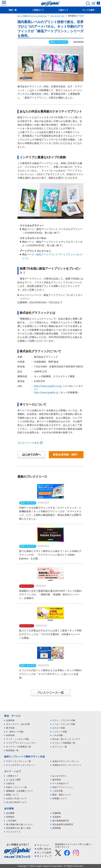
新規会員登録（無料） (66, 455)
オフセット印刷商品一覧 (64, 743)
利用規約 (10, 817)
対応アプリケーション (63, 787)
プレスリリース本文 (28, 443)
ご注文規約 (11, 821)
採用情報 (57, 828)
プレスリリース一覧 (50, 693)
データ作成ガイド (61, 784)
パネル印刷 (58, 735)
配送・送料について (62, 795)
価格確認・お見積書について (20, 791)
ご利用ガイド (12, 776)
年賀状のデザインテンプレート (67, 765)
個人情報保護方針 (61, 821)
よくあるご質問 (13, 780)
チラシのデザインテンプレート (21, 765)
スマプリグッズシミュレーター (21, 743)
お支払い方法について (16, 798)
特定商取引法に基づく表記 (18, 828)
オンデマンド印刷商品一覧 (18, 747)
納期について (12, 795)
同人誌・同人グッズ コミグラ (66, 739)
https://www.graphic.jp (46, 392)
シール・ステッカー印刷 (64, 724)
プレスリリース (57, 16)
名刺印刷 (10, 720)
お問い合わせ (44, 849)
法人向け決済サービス (16, 802)
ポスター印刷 (59, 728)
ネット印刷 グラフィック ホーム (32, 16)
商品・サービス (59, 42)
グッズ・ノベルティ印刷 (17, 739)
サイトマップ (44, 856)
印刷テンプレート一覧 (16, 787)
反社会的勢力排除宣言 (63, 824)
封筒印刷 (10, 735)
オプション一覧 (60, 747)
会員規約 (57, 817)
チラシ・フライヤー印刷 (64, 720)
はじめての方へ (32, 455)
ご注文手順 (58, 791)
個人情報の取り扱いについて (20, 824)
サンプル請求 (44, 853)
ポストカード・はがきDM (18, 724)
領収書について (60, 798)
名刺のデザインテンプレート (66, 761)
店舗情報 (57, 813)
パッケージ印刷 (60, 732)
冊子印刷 (10, 728)
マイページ (43, 845)
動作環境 (57, 780)
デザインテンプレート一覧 (18, 761)
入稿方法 (10, 784)
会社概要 (10, 813)
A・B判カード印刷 (15, 732)
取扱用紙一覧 (12, 750)
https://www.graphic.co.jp (48, 386)
